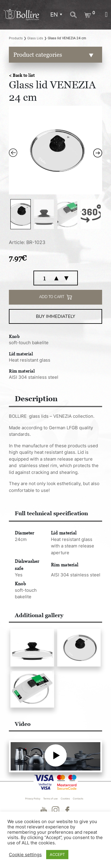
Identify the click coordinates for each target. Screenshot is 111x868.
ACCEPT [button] (57, 854)
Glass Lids (35, 38)
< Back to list (22, 75)
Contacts (78, 799)
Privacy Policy (33, 799)
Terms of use (50, 799)
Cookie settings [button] (25, 855)
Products (16, 38)
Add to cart (55, 297)
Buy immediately (55, 316)
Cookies (65, 799)
